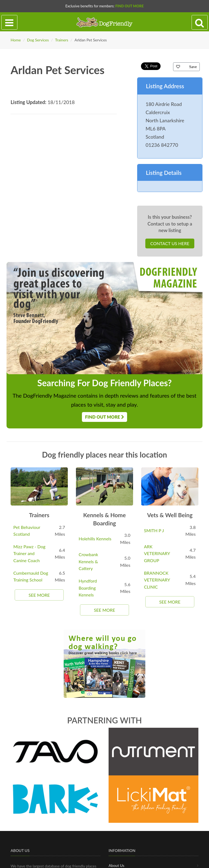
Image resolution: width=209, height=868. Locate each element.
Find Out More (130, 6)
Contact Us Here (170, 243)
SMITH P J (154, 530)
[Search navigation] (200, 22)
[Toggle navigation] (9, 22)
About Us (116, 865)
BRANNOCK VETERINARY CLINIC (157, 580)
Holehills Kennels (95, 539)
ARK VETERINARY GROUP (157, 553)
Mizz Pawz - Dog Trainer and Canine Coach (29, 553)
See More (39, 595)
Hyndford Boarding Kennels (88, 588)
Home (16, 40)
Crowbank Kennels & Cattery (88, 561)
